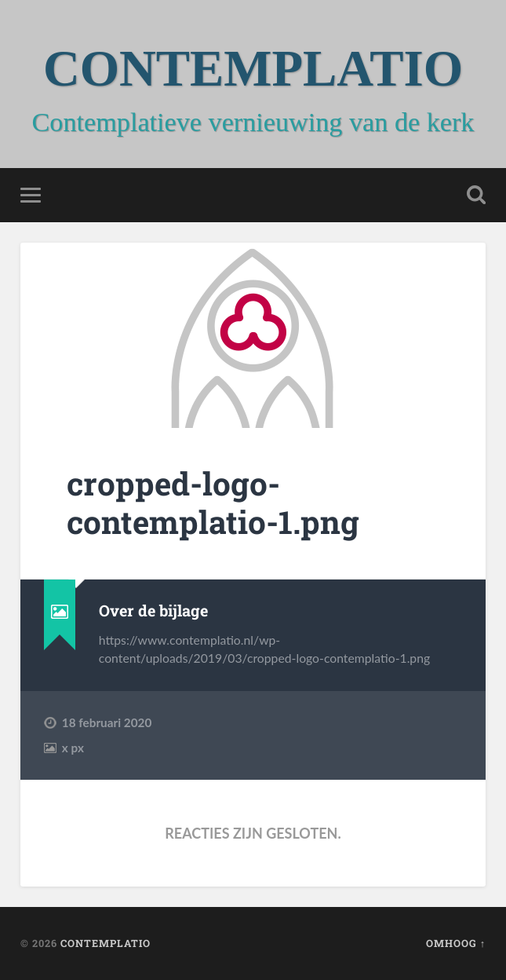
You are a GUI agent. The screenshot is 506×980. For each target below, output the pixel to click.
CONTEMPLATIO (253, 68)
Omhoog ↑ (456, 943)
